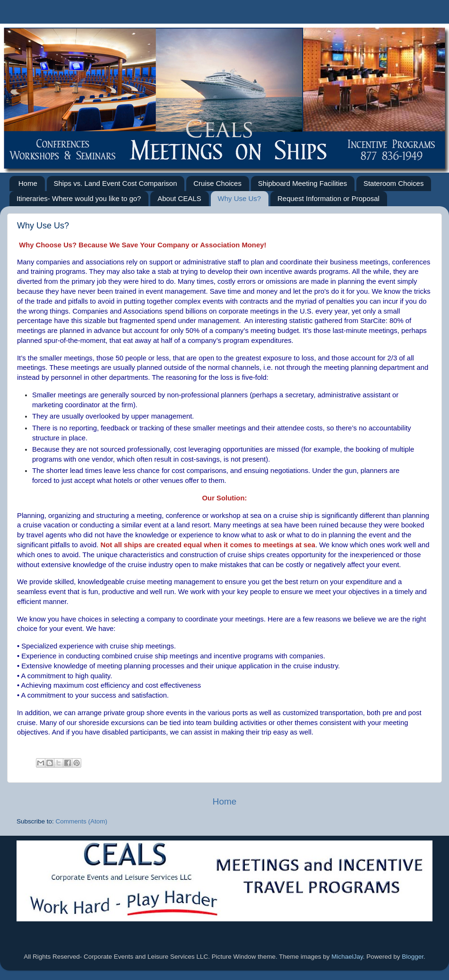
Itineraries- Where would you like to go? (79, 198)
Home (28, 183)
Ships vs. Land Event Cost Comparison (116, 183)
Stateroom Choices (394, 183)
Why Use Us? (240, 198)
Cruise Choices (217, 183)
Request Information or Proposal (328, 198)
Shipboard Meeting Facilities (302, 183)
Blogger (413, 957)
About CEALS (179, 198)
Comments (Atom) (82, 821)
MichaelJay (347, 957)
